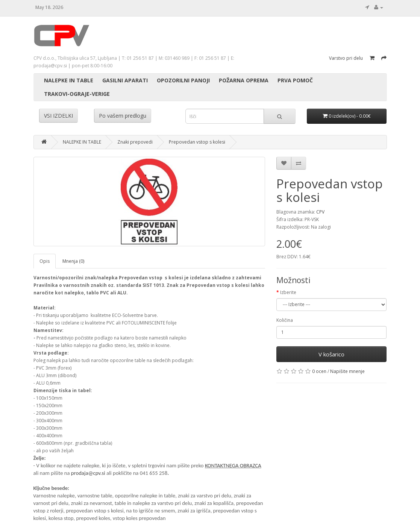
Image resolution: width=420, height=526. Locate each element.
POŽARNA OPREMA (244, 80)
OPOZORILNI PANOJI (183, 80)
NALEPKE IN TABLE (69, 80)
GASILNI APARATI (125, 80)
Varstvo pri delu (346, 58)
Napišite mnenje (347, 371)
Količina (285, 320)
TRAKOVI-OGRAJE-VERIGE (77, 94)
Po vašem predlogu (123, 116)
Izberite (288, 292)
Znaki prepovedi (135, 142)
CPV (320, 212)
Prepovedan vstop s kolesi (197, 142)
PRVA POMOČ (295, 80)
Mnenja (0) (73, 261)
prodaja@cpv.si (88, 473)
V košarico (331, 354)
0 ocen (319, 371)
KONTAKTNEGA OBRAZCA (233, 465)
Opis (45, 261)
